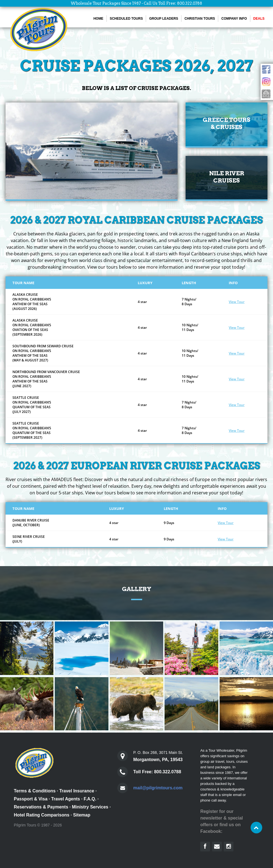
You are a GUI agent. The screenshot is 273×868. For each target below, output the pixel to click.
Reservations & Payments (41, 807)
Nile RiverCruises (227, 177)
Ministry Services (90, 807)
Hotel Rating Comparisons (42, 815)
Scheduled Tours (126, 19)
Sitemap (82, 815)
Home (98, 19)
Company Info (234, 19)
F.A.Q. (90, 799)
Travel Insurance (77, 791)
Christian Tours (200, 19)
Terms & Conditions (35, 791)
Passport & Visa (31, 799)
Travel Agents (66, 799)
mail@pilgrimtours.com (158, 788)
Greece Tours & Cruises (227, 123)
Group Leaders (163, 19)
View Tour (237, 302)
